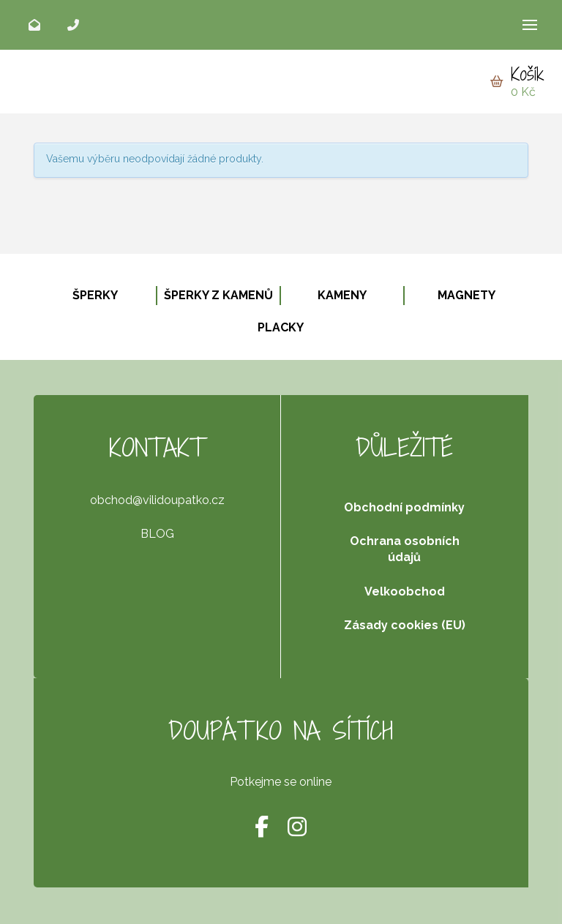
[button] (530, 25)
